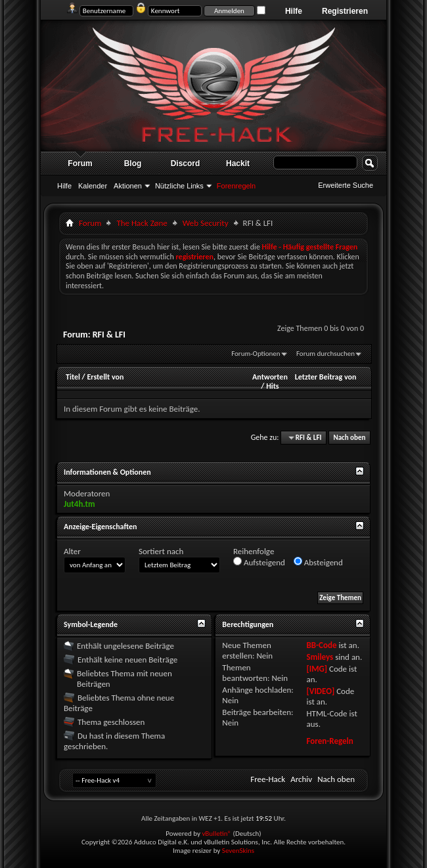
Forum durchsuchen (326, 354)
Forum (80, 163)
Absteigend (318, 562)
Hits (272, 386)
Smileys (320, 657)
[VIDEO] (320, 691)
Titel (73, 377)
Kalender (93, 186)
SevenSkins (238, 851)
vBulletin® (216, 834)
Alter (72, 551)
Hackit (238, 163)
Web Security (206, 223)
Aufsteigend (259, 562)
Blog (133, 163)
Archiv (301, 779)
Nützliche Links (179, 186)
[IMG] (317, 669)
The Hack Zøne (142, 223)
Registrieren (345, 11)
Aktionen (128, 186)
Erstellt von (105, 377)
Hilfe (294, 11)
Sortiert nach (161, 551)
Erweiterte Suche (346, 185)
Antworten (270, 377)
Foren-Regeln (329, 741)
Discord (186, 163)
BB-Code (321, 645)
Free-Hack (268, 779)
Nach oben (349, 438)
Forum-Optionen (256, 354)
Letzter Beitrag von (326, 377)
